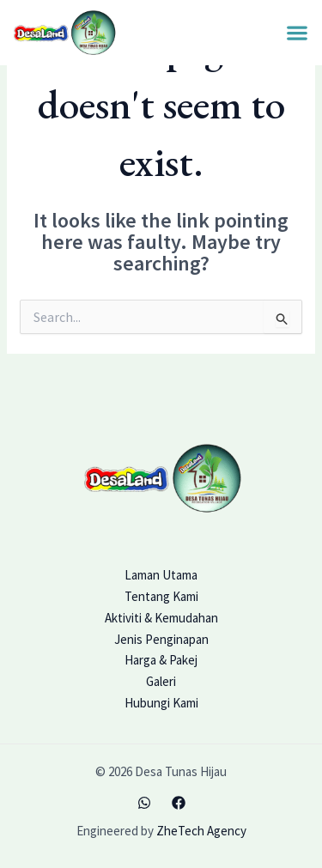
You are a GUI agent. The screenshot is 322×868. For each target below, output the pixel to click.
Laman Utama (161, 575)
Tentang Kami (161, 596)
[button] (297, 33)
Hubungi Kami (161, 703)
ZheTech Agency (201, 831)
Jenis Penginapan (161, 639)
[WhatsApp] (144, 803)
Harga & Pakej (161, 660)
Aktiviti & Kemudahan (161, 618)
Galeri (161, 681)
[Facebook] (179, 803)
